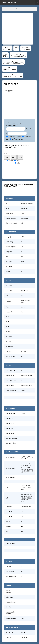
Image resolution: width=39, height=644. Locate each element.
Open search (20, 9)
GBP (14, 157)
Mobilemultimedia (21, 2)
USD (20, 157)
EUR (7, 157)
